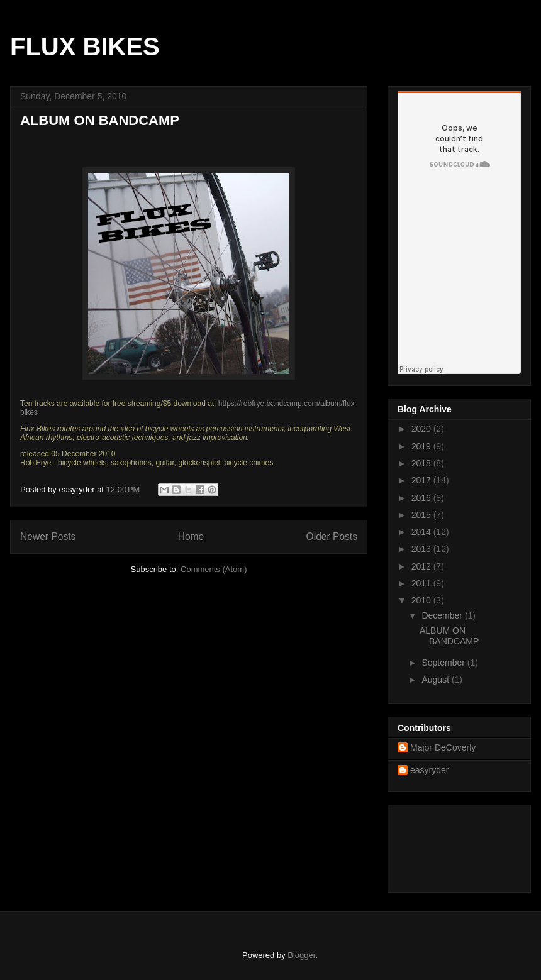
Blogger (301, 955)
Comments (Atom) (214, 569)
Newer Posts (48, 537)
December (443, 615)
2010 (422, 600)
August (436, 680)
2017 (422, 480)
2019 (422, 446)
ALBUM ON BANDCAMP (100, 120)
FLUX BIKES (85, 47)
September (444, 663)
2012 (422, 566)
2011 (422, 583)
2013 (422, 549)
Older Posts (332, 537)
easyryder (429, 770)
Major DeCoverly (443, 747)
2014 (422, 532)
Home (191, 537)
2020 (422, 429)
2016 (422, 498)
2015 (422, 515)
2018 (422, 463)
